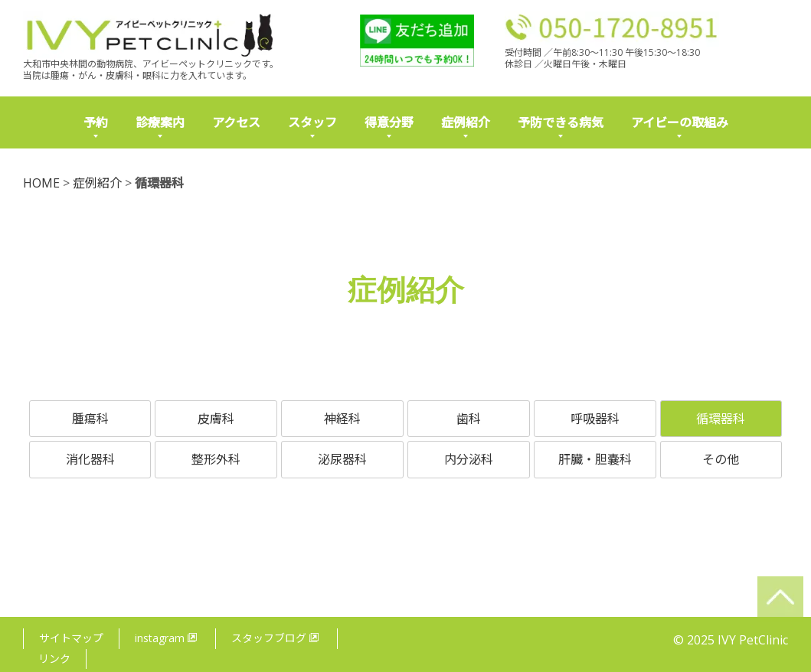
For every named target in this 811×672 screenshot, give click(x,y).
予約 (96, 122)
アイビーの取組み (680, 122)
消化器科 (90, 459)
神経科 (342, 419)
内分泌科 (469, 459)
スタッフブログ (275, 626)
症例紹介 (466, 122)
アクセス (236, 122)
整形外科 (216, 459)
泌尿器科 (342, 459)
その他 (721, 459)
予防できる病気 (561, 122)
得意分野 (389, 122)
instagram (166, 626)
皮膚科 (216, 419)
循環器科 (721, 419)
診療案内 (160, 122)
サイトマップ (71, 626)
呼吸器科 (595, 419)
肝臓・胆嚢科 (595, 459)
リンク (54, 646)
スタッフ (312, 122)
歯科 (469, 419)
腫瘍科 (90, 419)
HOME (41, 183)
